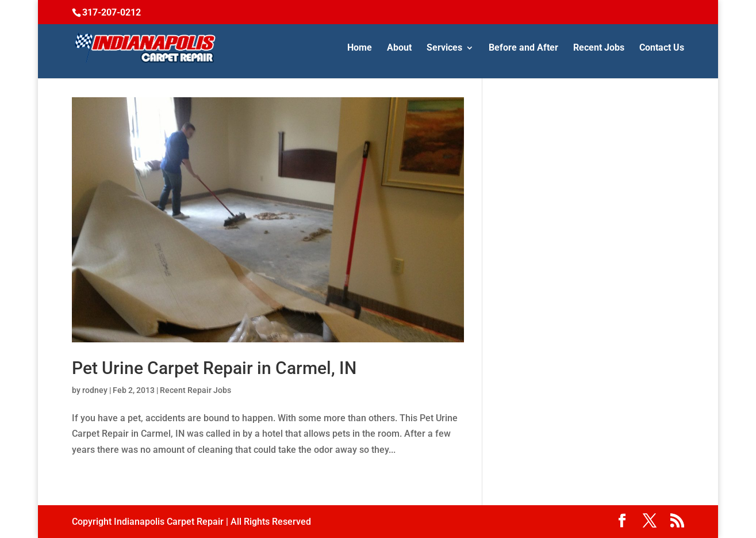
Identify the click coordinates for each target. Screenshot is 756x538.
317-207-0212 (112, 12)
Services (444, 48)
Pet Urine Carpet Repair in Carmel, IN (214, 368)
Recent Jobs (599, 48)
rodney (95, 390)
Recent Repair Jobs (195, 390)
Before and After (523, 48)
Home (360, 48)
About (399, 48)
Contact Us (662, 48)
